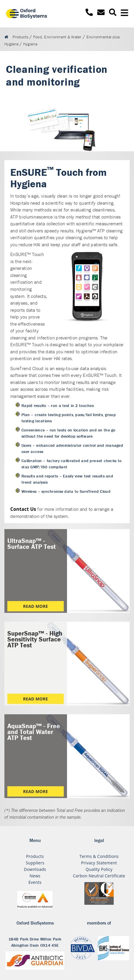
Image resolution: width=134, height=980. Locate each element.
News (35, 876)
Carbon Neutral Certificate (99, 876)
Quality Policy (99, 869)
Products (35, 856)
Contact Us (23, 509)
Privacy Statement (99, 863)
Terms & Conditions (99, 856)
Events (35, 882)
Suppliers (35, 863)
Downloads (35, 869)
